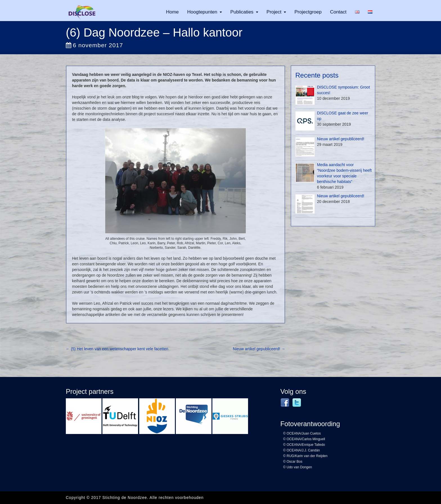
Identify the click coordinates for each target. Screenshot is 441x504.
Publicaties (242, 12)
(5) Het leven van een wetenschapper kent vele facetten (117, 349)
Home (172, 12)
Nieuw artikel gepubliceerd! (259, 349)
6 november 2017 (94, 45)
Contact (338, 12)
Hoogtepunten (202, 12)
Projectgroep (308, 12)
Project (274, 12)
